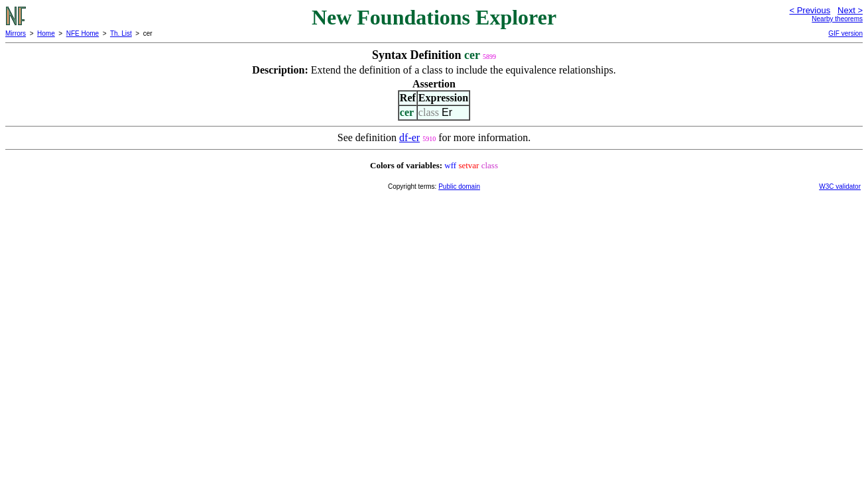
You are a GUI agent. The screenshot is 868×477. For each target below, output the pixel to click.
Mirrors (16, 33)
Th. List (121, 33)
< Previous (810, 10)
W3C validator (840, 186)
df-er (409, 137)
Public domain (459, 186)
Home (46, 33)
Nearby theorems (837, 19)
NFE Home (83, 33)
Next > (850, 10)
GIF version (845, 33)
